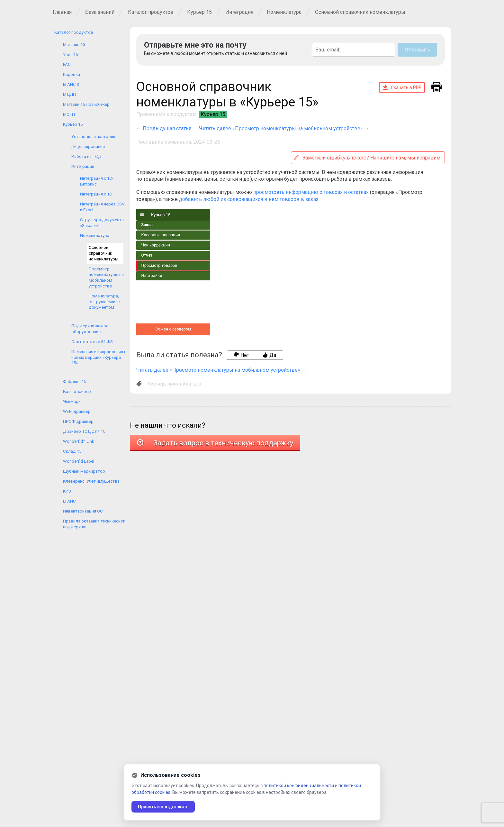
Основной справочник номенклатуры (360, 12)
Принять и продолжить (163, 807)
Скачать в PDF (402, 87)
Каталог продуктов (151, 12)
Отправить (417, 50)
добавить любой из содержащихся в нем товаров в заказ (249, 199)
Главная (62, 12)
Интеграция (239, 12)
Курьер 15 (199, 12)
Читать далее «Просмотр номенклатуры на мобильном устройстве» (281, 128)
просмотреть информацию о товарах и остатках (311, 192)
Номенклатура (284, 12)
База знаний (100, 12)
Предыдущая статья (167, 128)
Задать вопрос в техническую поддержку (215, 443)
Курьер (156, 384)
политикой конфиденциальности (299, 786)
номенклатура (184, 384)
